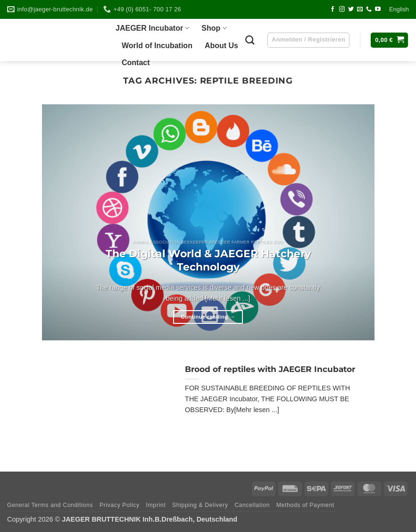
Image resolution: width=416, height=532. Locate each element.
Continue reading (208, 317)
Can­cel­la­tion (252, 505)
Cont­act (136, 63)
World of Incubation (157, 46)
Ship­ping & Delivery (200, 505)
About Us (221, 46)
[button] (389, 40)
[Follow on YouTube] (378, 9)
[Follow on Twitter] (351, 9)
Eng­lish (399, 9)
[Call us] (369, 9)
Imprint (156, 505)
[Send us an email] (360, 9)
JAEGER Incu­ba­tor (152, 28)
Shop (214, 28)
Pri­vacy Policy (120, 505)
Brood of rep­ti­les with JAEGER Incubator (270, 369)
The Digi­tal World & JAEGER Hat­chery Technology (208, 260)
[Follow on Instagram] (342, 9)
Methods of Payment (305, 505)
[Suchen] (250, 40)
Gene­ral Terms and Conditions (50, 505)
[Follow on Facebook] (333, 9)
